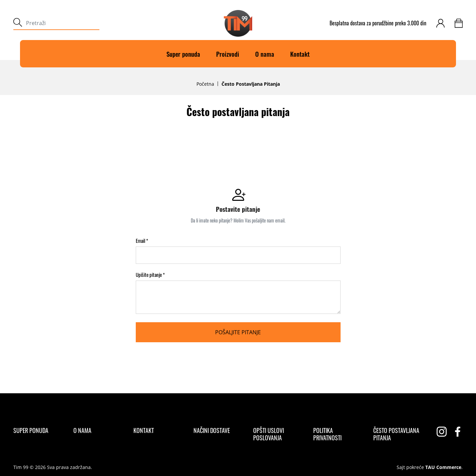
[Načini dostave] (212, 430)
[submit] (18, 23)
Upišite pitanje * (150, 275)
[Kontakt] (144, 430)
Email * (142, 241)
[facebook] (458, 432)
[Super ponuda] (31, 430)
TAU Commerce (443, 467)
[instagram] (442, 432)
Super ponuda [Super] (183, 54)
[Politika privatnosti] (337, 434)
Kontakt (300, 54)
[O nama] (82, 430)
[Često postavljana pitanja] (397, 434)
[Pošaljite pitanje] (238, 332)
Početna (205, 84)
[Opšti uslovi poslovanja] (277, 434)
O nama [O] (265, 54)
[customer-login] (440, 23)
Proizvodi (228, 54)
